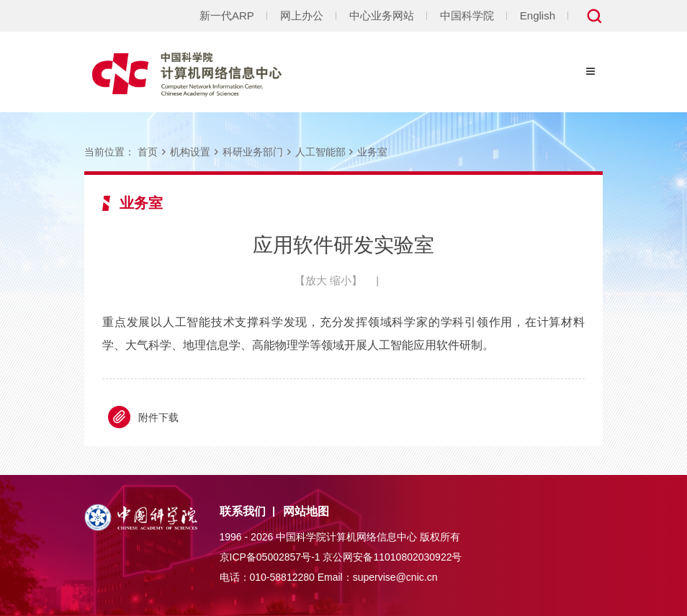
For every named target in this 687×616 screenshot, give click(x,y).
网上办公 (302, 15)
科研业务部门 (253, 152)
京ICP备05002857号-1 (270, 557)
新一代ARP (227, 15)
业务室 (372, 152)
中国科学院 (467, 15)
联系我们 (243, 511)
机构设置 (190, 152)
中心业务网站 (382, 15)
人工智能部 (320, 152)
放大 (316, 280)
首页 (148, 152)
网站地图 (306, 511)
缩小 (341, 280)
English (538, 15)
